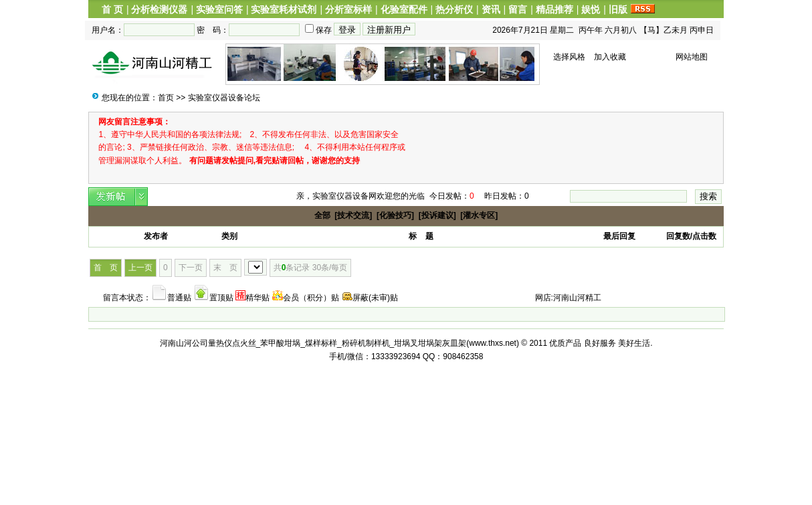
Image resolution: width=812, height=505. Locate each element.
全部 (322, 215)
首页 (166, 98)
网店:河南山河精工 (568, 298)
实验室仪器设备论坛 (224, 98)
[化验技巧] (395, 215)
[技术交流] (353, 215)
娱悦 (591, 9)
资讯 (491, 9)
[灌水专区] (479, 215)
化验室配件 (404, 9)
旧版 (618, 9)
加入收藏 (610, 57)
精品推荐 (554, 9)
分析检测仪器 (159, 9)
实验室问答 (219, 9)
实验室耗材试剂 (284, 9)
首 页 (112, 9)
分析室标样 (348, 9)
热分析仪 (454, 9)
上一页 (140, 268)
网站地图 (692, 57)
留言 (518, 9)
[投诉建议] (437, 215)
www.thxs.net (493, 343)
